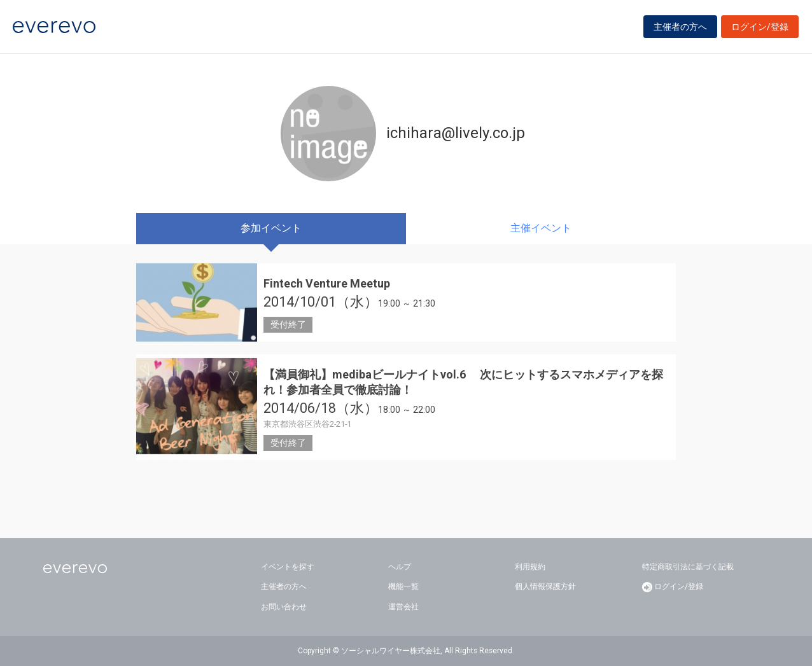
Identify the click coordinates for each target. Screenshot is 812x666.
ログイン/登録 (760, 27)
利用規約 (530, 567)
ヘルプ (400, 567)
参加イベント (271, 228)
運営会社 (403, 607)
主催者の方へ (680, 27)
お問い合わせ (284, 607)
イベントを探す (288, 567)
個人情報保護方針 (545, 586)
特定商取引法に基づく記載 (688, 567)
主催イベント (541, 228)
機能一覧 (403, 586)
